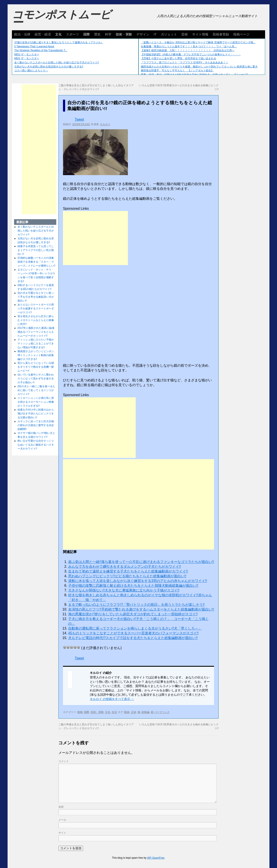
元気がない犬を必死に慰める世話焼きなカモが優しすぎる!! (49, 67)
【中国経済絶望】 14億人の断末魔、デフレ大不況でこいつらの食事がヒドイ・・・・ (191, 54)
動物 (80, 712)
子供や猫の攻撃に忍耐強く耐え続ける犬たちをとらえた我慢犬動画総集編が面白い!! (133, 586)
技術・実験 (124, 34)
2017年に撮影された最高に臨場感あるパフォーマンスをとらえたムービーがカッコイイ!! (36, 332)
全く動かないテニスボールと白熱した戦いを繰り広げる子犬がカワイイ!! (57, 62)
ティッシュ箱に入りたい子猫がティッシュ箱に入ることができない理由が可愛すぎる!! (36, 344)
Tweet (79, 119)
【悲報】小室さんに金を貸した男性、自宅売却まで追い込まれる (179, 58)
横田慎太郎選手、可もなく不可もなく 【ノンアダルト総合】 (177, 70)
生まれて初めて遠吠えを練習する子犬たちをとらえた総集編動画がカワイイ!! (128, 571)
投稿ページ (241, 34)
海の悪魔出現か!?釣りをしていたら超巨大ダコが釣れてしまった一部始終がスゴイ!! (133, 614)
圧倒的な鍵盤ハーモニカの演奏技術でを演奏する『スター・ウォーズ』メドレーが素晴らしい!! (36, 262)
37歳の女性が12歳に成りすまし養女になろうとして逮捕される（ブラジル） (59, 42)
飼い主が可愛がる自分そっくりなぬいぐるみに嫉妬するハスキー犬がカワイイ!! (36, 445)
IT (155, 34)
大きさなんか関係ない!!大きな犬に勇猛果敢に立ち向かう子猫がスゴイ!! (124, 590)
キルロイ (105, 124)
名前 (61, 807)
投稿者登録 (221, 34)
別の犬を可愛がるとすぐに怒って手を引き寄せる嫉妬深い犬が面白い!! (36, 297)
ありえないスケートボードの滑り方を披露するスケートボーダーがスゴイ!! (36, 309)
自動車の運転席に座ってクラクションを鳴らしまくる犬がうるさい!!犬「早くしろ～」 (135, 628)
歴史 (97, 34)
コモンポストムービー (61, 19)
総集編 (145, 712)
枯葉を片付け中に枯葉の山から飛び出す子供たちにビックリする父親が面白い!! (36, 414)
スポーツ (72, 34)
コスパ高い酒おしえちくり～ (31, 70)
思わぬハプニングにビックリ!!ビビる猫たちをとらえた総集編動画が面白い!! (127, 576)
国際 (87, 34)
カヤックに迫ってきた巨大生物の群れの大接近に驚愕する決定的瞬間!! (36, 425)
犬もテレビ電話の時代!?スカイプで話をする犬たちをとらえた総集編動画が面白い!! (133, 638)
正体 (134, 712)
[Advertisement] (95, 238)
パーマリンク (162, 712)
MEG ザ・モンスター (27, 54)
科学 (108, 34)
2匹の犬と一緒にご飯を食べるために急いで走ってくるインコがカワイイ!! (36, 390)
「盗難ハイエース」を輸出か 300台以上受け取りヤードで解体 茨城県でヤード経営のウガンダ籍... (198, 42)
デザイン (143, 34)
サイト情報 (200, 34)
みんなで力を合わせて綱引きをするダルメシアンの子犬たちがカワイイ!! (125, 567)
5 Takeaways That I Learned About (34, 46)
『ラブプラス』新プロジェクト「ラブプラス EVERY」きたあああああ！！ (185, 62)
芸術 (185, 34)
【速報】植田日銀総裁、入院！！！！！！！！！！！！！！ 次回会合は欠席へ (188, 50)
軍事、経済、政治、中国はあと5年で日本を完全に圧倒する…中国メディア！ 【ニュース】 (195, 75)
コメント (64, 761)
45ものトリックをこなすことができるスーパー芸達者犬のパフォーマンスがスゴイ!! (133, 633)
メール (62, 820)
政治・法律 (22, 34)
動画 (127, 712)
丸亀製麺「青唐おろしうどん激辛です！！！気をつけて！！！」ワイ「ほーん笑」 (189, 46)
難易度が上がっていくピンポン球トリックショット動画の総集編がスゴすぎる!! (36, 355)
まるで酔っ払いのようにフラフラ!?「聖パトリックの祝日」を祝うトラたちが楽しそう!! (136, 605)
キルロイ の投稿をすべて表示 (112, 699)
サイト (62, 833)
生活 (114, 712)
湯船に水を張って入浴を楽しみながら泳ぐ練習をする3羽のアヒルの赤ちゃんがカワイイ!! (138, 581)
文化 (58, 34)
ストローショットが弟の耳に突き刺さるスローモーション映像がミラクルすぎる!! (36, 402)
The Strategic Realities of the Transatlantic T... (41, 50)
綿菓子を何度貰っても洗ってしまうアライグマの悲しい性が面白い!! (36, 250)
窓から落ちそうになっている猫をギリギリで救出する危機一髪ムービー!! (36, 367)
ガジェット (169, 34)
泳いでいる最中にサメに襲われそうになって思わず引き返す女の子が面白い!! (36, 379)
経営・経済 (43, 34)
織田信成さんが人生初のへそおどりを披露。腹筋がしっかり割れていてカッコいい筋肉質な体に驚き (199, 67)
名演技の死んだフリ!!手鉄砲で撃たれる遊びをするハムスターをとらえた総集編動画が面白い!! (141, 609)
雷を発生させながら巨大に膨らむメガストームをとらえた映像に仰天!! (36, 320)
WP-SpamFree (156, 858)
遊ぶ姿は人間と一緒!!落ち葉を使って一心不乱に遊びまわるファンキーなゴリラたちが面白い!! (141, 562)
